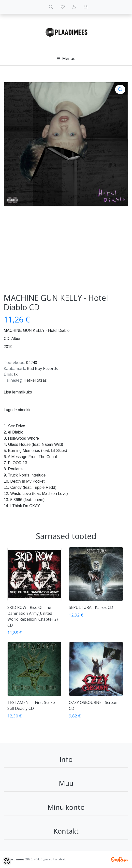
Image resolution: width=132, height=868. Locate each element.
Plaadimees (16, 859)
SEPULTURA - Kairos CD (91, 607)
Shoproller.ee (120, 860)
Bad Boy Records (42, 368)
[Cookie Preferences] (7, 861)
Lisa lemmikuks (18, 392)
